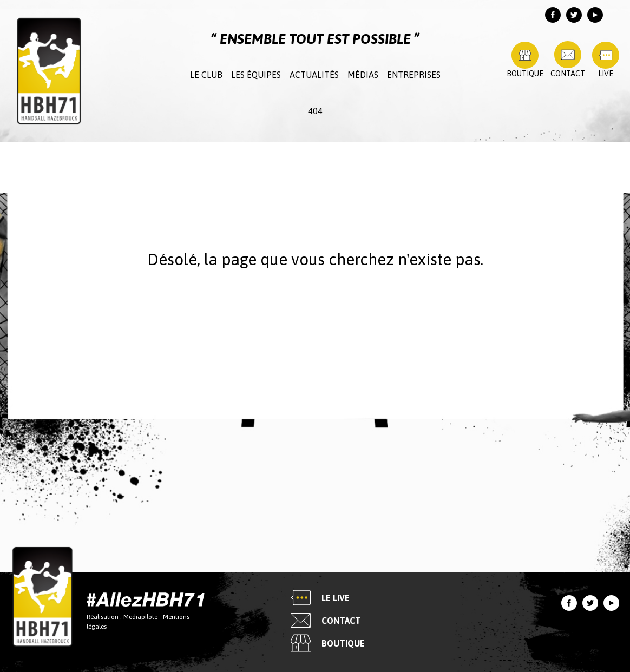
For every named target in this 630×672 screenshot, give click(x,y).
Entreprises (414, 75)
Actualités (314, 75)
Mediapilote (140, 617)
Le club (206, 75)
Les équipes (256, 75)
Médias (363, 75)
